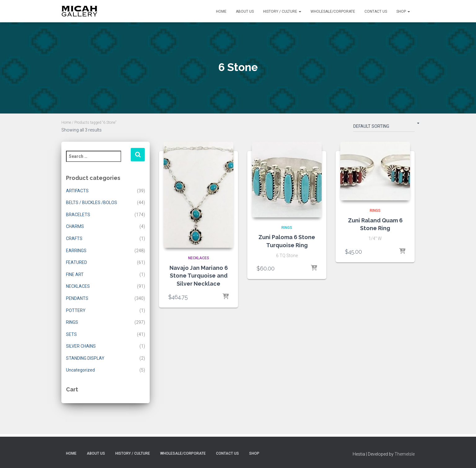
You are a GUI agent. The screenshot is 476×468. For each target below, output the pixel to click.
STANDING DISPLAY (85, 358)
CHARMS (75, 226)
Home (221, 11)
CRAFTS (74, 238)
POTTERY (76, 310)
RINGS (72, 322)
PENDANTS (77, 298)
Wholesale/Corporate (333, 11)
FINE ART (75, 274)
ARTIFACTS (77, 191)
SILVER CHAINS (81, 346)
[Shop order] (384, 127)
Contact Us (376, 11)
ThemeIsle (405, 454)
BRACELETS (78, 215)
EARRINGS (76, 251)
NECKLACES (78, 286)
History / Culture (282, 11)
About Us (245, 11)
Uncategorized (80, 370)
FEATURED (77, 262)
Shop (403, 11)
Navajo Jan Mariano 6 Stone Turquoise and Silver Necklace (199, 276)
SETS (71, 334)
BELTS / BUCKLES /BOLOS (92, 203)
